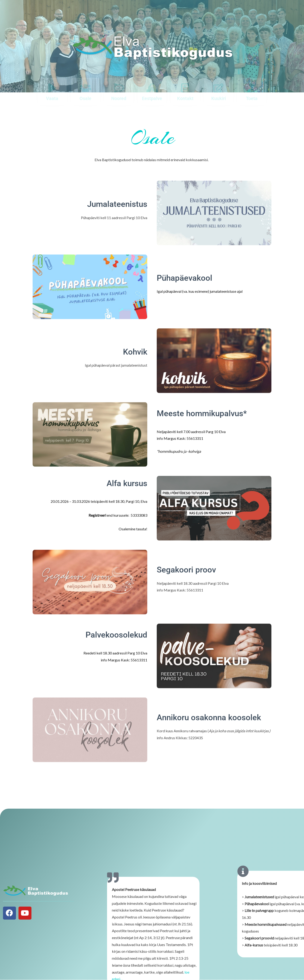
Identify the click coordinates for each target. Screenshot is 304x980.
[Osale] (85, 88)
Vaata (52, 98)
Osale (85, 98)
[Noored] (119, 88)
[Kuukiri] (219, 88)
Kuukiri (219, 98)
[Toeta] (252, 88)
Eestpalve (152, 98)
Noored (119, 98)
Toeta (252, 98)
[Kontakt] (185, 88)
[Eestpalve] (152, 88)
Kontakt (185, 98)
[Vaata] (52, 88)
